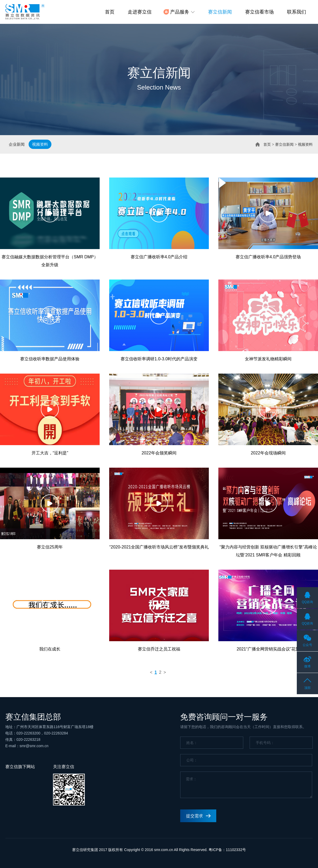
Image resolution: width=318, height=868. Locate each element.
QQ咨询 (308, 602)
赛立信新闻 (220, 12)
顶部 (307, 688)
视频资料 (40, 144)
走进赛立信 (140, 12)
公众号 (307, 645)
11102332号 (236, 850)
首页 (110, 12)
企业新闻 (17, 144)
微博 (307, 666)
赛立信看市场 (259, 12)
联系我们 (297, 12)
